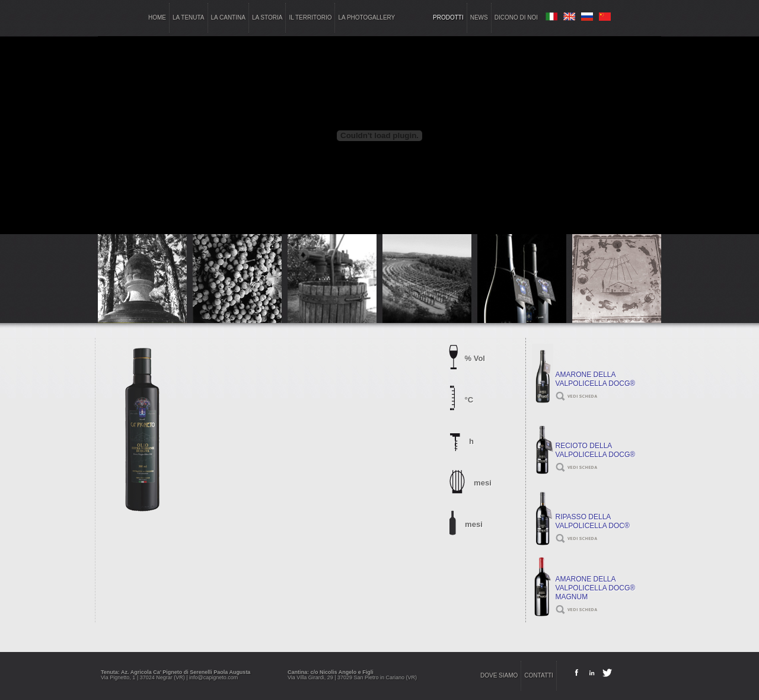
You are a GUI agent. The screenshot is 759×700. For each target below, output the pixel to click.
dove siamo (499, 675)
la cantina (228, 17)
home (157, 17)
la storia (267, 17)
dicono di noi (516, 17)
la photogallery (366, 17)
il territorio (310, 17)
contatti (539, 675)
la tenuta (189, 17)
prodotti (448, 17)
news (479, 17)
